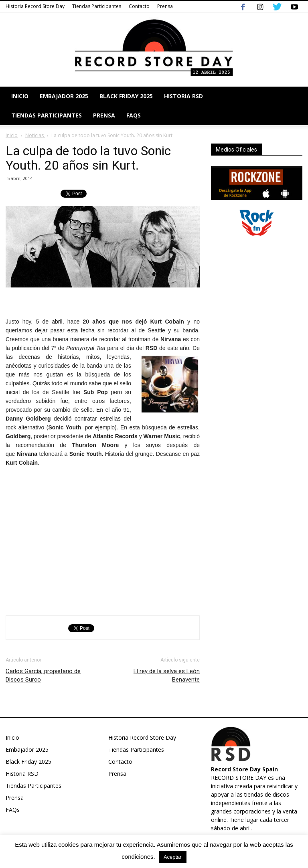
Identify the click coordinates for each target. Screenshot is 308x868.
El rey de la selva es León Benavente (167, 675)
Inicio (20, 96)
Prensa (165, 6)
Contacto (139, 6)
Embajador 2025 (64, 96)
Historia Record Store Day (35, 6)
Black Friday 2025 (126, 96)
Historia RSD (183, 96)
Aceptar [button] (173, 857)
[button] (293, 106)
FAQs (134, 115)
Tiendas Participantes (97, 6)
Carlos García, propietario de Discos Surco (43, 675)
